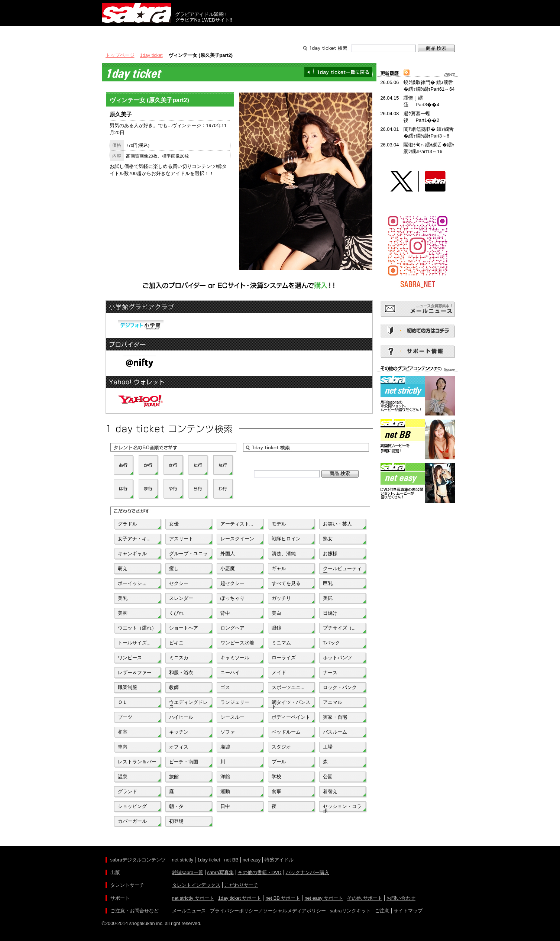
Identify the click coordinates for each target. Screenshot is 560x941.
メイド (279, 672)
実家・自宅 (335, 717)
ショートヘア (184, 628)
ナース (330, 672)
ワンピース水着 (237, 643)
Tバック (332, 643)
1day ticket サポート (240, 898)
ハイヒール (181, 717)
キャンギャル (132, 554)
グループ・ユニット (188, 555)
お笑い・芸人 (337, 524)
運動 (225, 791)
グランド (127, 791)
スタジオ (281, 747)
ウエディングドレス (188, 704)
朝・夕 (176, 806)
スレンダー (181, 598)
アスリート (181, 539)
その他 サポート (365, 898)
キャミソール (235, 658)
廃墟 (225, 747)
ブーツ (125, 717)
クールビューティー (342, 570)
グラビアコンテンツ (209, 33)
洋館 (225, 777)
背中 (225, 613)
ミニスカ (179, 658)
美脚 (123, 613)
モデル (279, 524)
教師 (174, 687)
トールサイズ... (134, 643)
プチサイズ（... (339, 628)
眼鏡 (276, 628)
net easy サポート (324, 898)
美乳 (123, 598)
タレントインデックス (196, 885)
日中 (225, 806)
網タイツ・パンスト (291, 704)
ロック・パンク (340, 687)
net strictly (183, 860)
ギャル (279, 568)
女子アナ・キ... (134, 539)
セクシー (179, 583)
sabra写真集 (221, 872)
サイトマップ (408, 911)
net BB (231, 860)
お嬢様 (330, 554)
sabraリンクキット (350, 911)
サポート (352, 33)
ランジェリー (235, 702)
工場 (328, 747)
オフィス (179, 747)
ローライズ (284, 658)
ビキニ (176, 643)
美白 (276, 613)
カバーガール (132, 821)
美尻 (328, 598)
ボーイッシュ (132, 583)
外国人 (228, 554)
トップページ (120, 55)
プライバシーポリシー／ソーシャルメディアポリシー (268, 911)
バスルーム (335, 732)
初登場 (176, 821)
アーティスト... (237, 524)
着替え (330, 791)
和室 (123, 732)
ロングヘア (232, 628)
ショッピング (132, 806)
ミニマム (281, 643)
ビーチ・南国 (184, 762)
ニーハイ (230, 672)
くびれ (176, 613)
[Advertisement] (418, 538)
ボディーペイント (291, 717)
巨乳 (328, 583)
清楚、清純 (284, 554)
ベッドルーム (286, 732)
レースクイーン (237, 539)
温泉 (123, 777)
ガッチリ (281, 598)
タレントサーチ (280, 33)
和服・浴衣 (181, 672)
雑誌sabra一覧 (188, 872)
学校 (276, 777)
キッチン (179, 732)
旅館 (174, 777)
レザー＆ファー (135, 672)
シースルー (232, 717)
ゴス (225, 687)
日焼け (330, 613)
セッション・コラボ (342, 808)
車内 (123, 747)
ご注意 (382, 911)
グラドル (127, 524)
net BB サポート (283, 898)
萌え (123, 568)
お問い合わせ (401, 898)
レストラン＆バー (137, 762)
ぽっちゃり (232, 598)
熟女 (328, 539)
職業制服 (127, 687)
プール (279, 762)
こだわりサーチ (241, 885)
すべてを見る (286, 583)
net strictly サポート (193, 898)
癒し (174, 568)
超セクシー (232, 583)
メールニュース (189, 911)
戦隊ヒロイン (286, 539)
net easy (252, 860)
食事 (276, 791)
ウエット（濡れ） (137, 628)
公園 (328, 777)
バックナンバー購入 (307, 872)
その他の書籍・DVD (260, 872)
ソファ (228, 732)
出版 (137, 33)
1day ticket (151, 55)
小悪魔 (228, 568)
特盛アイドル (279, 860)
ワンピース (130, 658)
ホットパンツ (337, 658)
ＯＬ (123, 702)
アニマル (333, 702)
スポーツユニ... (288, 687)
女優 (174, 524)
